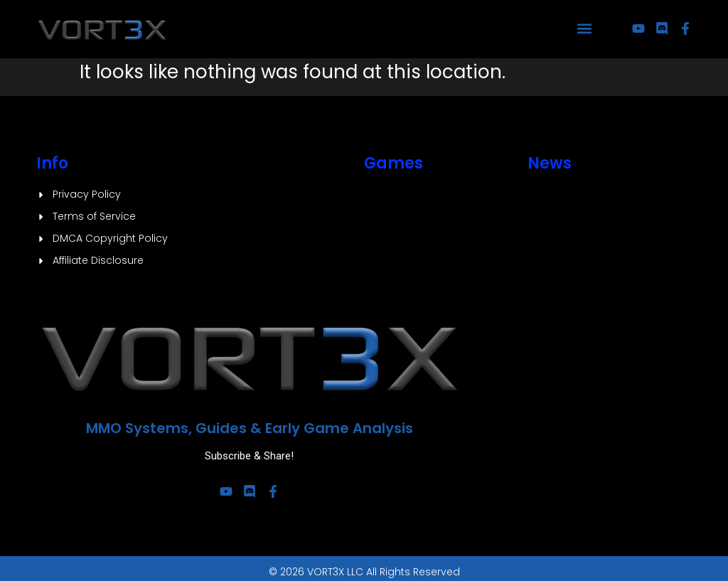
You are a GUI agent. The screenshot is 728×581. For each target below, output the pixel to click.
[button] (585, 29)
